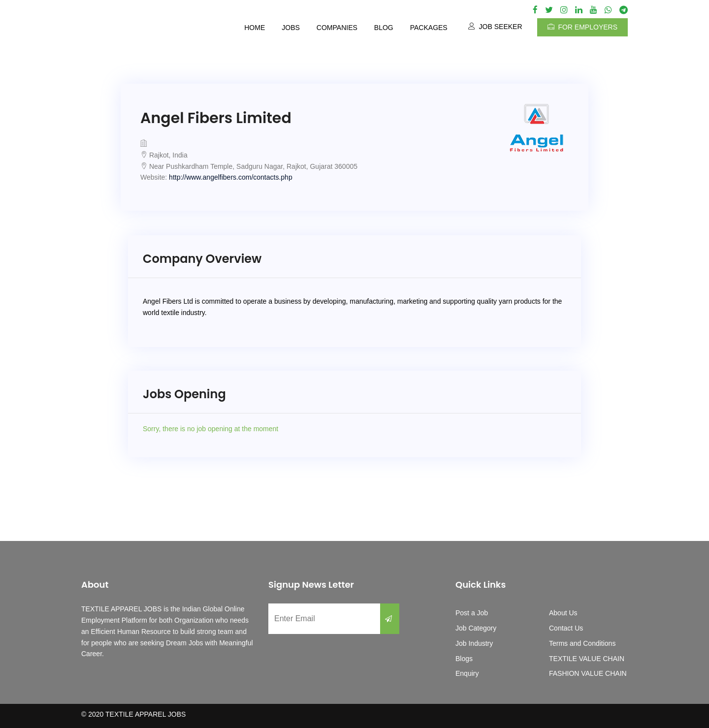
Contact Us (566, 628)
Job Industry (474, 643)
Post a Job (472, 613)
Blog (384, 28)
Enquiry (467, 673)
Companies (337, 28)
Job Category (476, 628)
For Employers (582, 27)
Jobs (291, 28)
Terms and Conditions (582, 643)
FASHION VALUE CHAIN (588, 673)
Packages (429, 28)
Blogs (464, 659)
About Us (563, 613)
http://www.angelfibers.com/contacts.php (231, 177)
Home (255, 28)
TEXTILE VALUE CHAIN (587, 659)
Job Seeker (495, 27)
